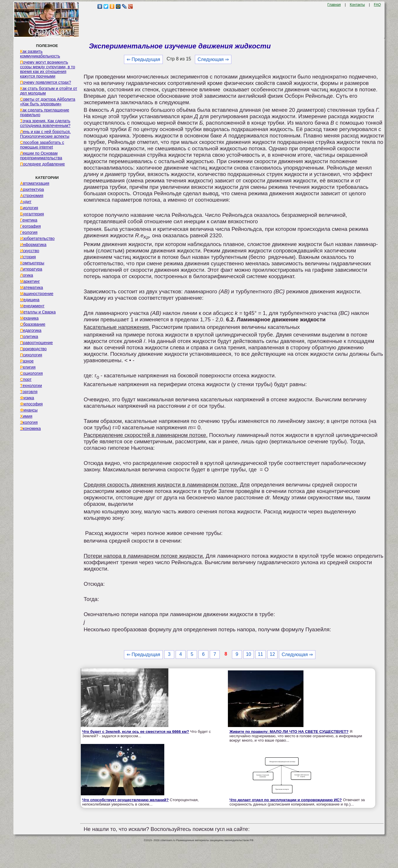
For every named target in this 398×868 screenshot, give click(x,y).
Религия (28, 367)
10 (249, 654)
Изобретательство (37, 238)
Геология (29, 232)
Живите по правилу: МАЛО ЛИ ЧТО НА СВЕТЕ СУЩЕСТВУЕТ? (289, 732)
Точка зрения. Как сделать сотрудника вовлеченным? (45, 123)
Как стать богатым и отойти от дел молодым (49, 91)
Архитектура (32, 189)
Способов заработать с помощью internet (42, 145)
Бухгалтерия (32, 214)
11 (261, 654)
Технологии (31, 386)
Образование (33, 324)
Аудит (26, 202)
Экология (29, 422)
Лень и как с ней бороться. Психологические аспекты (46, 134)
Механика (29, 318)
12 (273, 654)
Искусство (30, 251)
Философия (32, 404)
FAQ (377, 5)
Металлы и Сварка (38, 312)
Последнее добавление (43, 164)
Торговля (29, 392)
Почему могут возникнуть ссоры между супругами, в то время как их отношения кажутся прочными (48, 69)
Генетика (29, 220)
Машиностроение (37, 294)
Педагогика (31, 330)
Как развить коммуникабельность (40, 54)
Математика (32, 287)
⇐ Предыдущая (143, 59)
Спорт (26, 379)
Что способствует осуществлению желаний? (126, 800)
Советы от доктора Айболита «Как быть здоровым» (48, 102)
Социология (32, 373)
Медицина (30, 300)
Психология (31, 355)
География (30, 226)
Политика (29, 337)
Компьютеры (32, 263)
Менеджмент (32, 306)
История (28, 257)
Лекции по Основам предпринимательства (41, 156)
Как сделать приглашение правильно (45, 112)
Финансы (29, 410)
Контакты (357, 5)
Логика (27, 275)
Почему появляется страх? (46, 82)
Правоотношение (36, 343)
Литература (31, 269)
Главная (334, 5)
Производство (33, 349)
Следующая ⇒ (213, 59)
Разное (27, 361)
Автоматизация (35, 183)
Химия (26, 416)
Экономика (30, 428)
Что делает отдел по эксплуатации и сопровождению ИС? (286, 800)
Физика (27, 398)
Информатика (33, 245)
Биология (29, 208)
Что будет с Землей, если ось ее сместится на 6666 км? (136, 732)
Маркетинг (30, 281)
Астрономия (32, 196)
